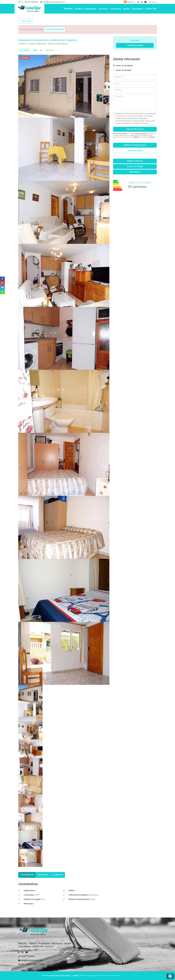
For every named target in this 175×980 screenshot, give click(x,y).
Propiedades (44, 944)
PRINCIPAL (68, 9)
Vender (126, 9)
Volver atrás (25, 21)
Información (116, 9)
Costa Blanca (137, 9)
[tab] (27, 875)
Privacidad (100, 976)
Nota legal (91, 976)
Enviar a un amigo (135, 166)
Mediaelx (83, 976)
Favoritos (153, 2)
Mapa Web (116, 976)
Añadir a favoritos (135, 161)
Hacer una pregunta (124, 65)
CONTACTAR (151, 9)
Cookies (108, 976)
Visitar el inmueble (123, 70)
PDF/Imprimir (135, 172)
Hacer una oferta (135, 150)
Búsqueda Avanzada (55, 29)
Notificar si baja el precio (135, 145)
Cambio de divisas (135, 45)
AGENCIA (79, 9)
